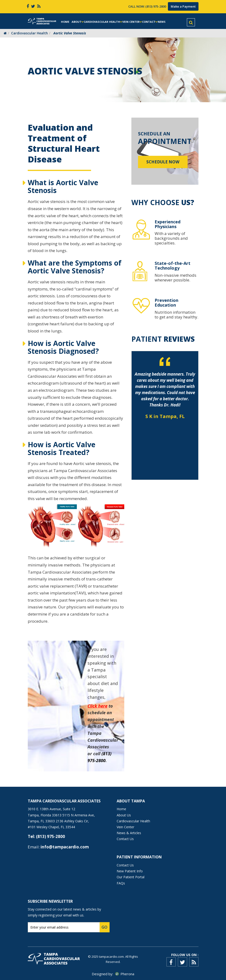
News (162, 22)
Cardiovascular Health (102, 22)
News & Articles (129, 833)
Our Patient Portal (131, 877)
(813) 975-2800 (156, 6)
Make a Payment (183, 6)
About (76, 22)
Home (65, 22)
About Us (124, 815)
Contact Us (125, 839)
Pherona (127, 974)
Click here (97, 706)
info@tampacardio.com (65, 847)
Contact (149, 22)
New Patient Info (130, 871)
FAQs (121, 883)
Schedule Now (163, 162)
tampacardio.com (111, 957)
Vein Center (131, 22)
